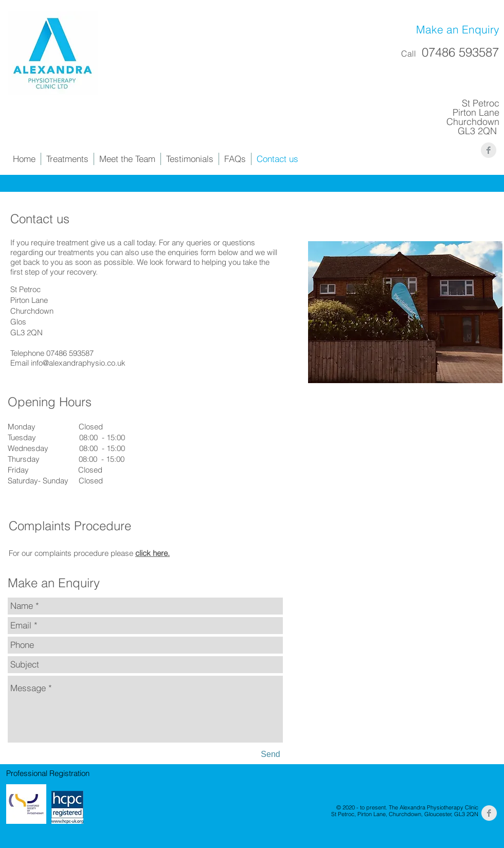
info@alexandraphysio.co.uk (78, 363)
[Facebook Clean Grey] (489, 150)
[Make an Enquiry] (449, 30)
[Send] (271, 755)
